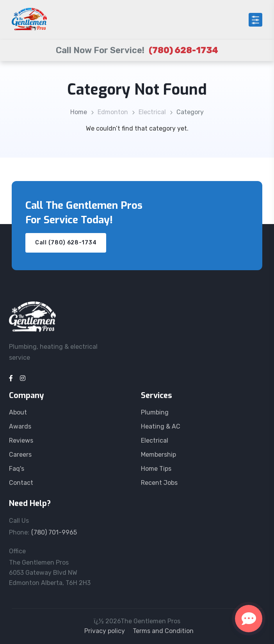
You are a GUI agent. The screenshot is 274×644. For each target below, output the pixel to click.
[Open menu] (255, 20)
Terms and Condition (163, 631)
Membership (158, 455)
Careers (20, 455)
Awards (20, 426)
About (18, 412)
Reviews (21, 440)
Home (79, 112)
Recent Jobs (159, 483)
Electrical (152, 112)
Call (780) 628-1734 (66, 243)
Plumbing (155, 412)
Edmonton (113, 112)
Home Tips (156, 469)
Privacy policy (105, 631)
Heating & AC (161, 426)
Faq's (17, 469)
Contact (21, 483)
